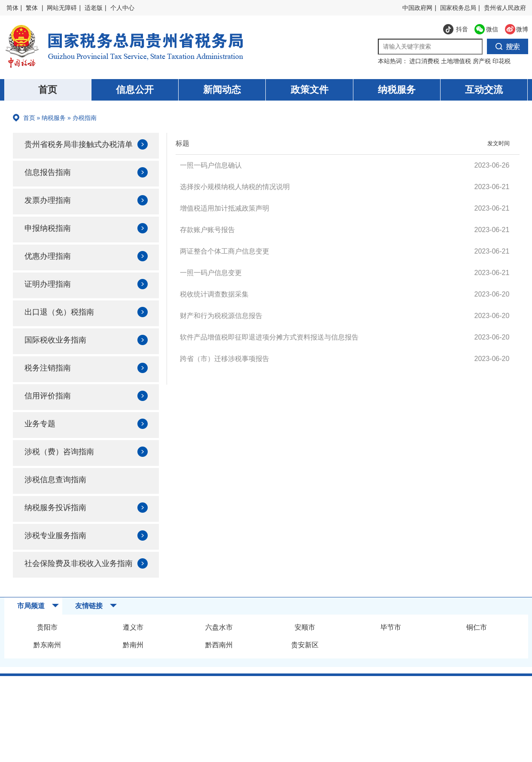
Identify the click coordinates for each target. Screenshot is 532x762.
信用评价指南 (52, 413)
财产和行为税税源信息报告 (221, 316)
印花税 (502, 61)
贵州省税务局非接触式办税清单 (77, 151)
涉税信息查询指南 (60, 498)
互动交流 (484, 90)
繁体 (32, 8)
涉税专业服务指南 (60, 554)
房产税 (483, 61)
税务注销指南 (52, 384)
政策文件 (310, 90)
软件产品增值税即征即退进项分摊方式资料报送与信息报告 (269, 337)
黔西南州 (219, 675)
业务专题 (43, 441)
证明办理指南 (52, 299)
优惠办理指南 (52, 271)
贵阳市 (47, 657)
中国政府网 (417, 8)
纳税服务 (397, 90)
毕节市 (391, 657)
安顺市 (305, 657)
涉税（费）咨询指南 (64, 469)
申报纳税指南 (52, 242)
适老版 (94, 8)
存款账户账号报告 (207, 230)
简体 (12, 8)
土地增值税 (457, 61)
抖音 (456, 31)
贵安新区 (305, 675)
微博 (513, 31)
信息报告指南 (52, 186)
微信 (483, 31)
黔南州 (133, 675)
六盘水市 (219, 657)
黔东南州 (47, 675)
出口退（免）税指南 (64, 327)
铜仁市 (477, 657)
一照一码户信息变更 (211, 273)
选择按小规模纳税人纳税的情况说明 (235, 187)
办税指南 (85, 118)
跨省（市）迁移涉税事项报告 (225, 359)
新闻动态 (222, 90)
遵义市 (133, 657)
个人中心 (122, 8)
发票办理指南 (52, 214)
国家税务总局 (458, 8)
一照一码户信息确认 (211, 165)
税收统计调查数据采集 (214, 294)
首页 (48, 90)
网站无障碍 (62, 8)
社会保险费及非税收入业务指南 (77, 589)
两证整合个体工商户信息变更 (225, 251)
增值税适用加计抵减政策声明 (225, 208)
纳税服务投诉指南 (60, 526)
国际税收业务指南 (60, 356)
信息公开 (135, 90)
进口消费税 (425, 61)
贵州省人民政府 (505, 8)
